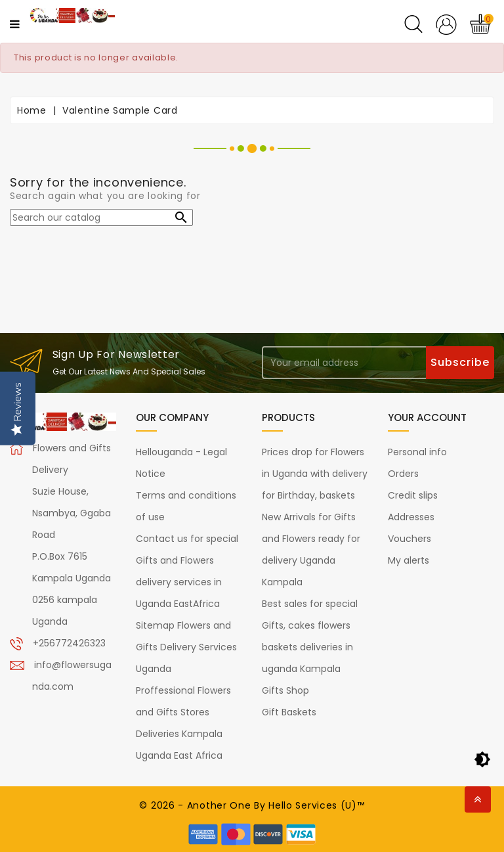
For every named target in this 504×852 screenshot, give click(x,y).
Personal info (417, 452)
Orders (403, 474)
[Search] (101, 217)
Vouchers (409, 539)
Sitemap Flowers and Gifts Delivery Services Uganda (186, 647)
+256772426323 (69, 643)
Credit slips (413, 495)
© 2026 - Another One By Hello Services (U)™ (252, 805)
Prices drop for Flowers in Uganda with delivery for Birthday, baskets (315, 474)
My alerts (409, 560)
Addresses (411, 517)
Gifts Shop (285, 690)
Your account (427, 417)
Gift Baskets (289, 712)
